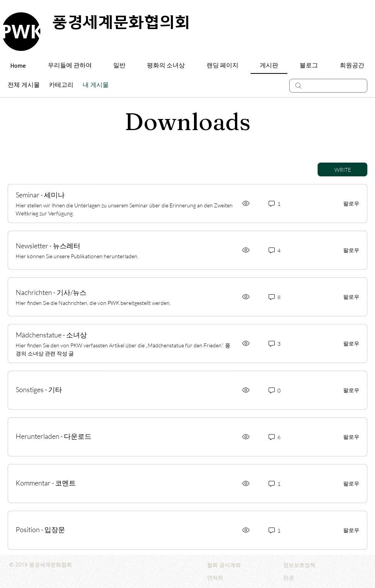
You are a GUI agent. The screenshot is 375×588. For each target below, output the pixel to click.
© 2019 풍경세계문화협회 (41, 564)
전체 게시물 (24, 86)
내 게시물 (96, 86)
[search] (328, 86)
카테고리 (61, 86)
